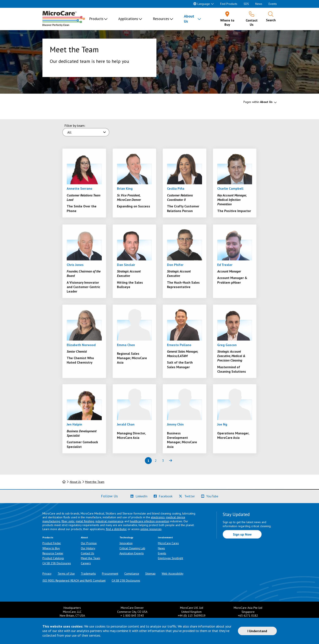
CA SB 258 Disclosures (57, 563)
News (259, 4)
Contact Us (88, 553)
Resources (161, 19)
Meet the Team (95, 482)
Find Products (229, 4)
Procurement (110, 574)
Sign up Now (242, 534)
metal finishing (85, 521)
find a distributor (116, 529)
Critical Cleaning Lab (132, 548)
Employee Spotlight (170, 558)
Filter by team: (75, 126)
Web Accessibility (173, 574)
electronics (158, 517)
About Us (189, 19)
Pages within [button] (258, 102)
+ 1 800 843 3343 (132, 616)
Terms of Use (66, 574)
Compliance (132, 574)
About (84, 537)
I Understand (257, 631)
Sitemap (150, 574)
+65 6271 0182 (248, 616)
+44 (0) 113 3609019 (192, 616)
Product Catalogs (53, 558)
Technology (126, 537)
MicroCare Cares (168, 543)
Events (273, 4)
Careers (86, 563)
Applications (128, 19)
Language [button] (202, 4)
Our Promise (89, 543)
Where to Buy (51, 548)
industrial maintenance (109, 521)
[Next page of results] (170, 461)
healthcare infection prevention (150, 521)
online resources (151, 529)
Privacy (47, 574)
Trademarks (88, 574)
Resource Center (53, 553)
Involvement (165, 537)
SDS (246, 4)
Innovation (126, 543)
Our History (88, 548)
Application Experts (132, 553)
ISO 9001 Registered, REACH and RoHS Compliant (74, 581)
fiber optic (68, 521)
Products (96, 19)
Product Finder (52, 543)
